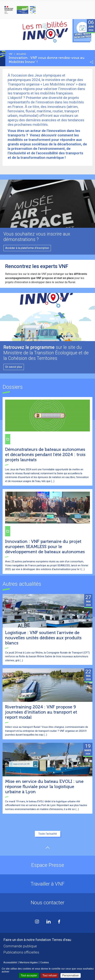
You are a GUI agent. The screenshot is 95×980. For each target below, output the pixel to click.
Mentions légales (29, 962)
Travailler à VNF (48, 884)
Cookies (45, 962)
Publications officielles (21, 952)
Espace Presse (48, 865)
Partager (92, 62)
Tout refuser (50, 975)
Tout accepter (29, 975)
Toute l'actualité (48, 834)
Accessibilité (10, 962)
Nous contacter (47, 903)
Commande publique (20, 946)
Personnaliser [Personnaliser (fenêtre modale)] (71, 975)
